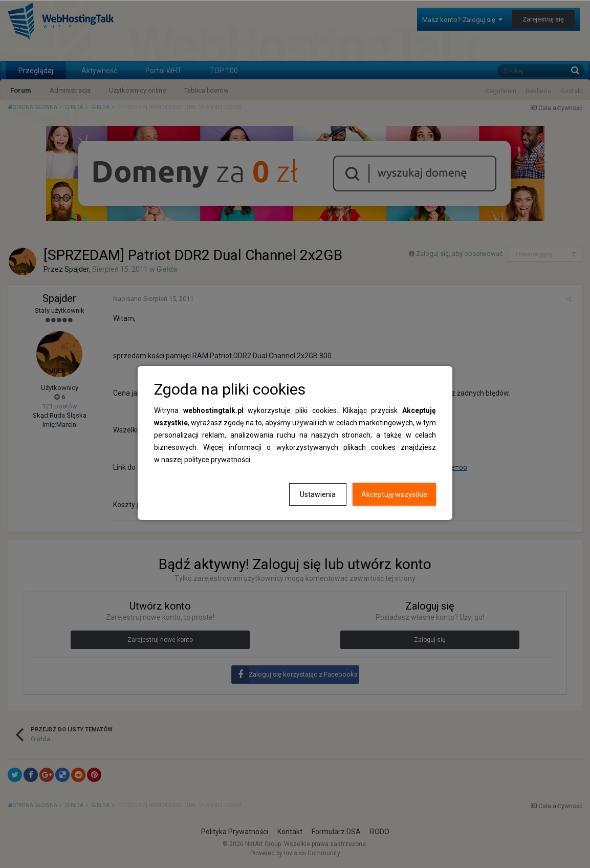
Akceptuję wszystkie (394, 494)
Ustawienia (318, 494)
